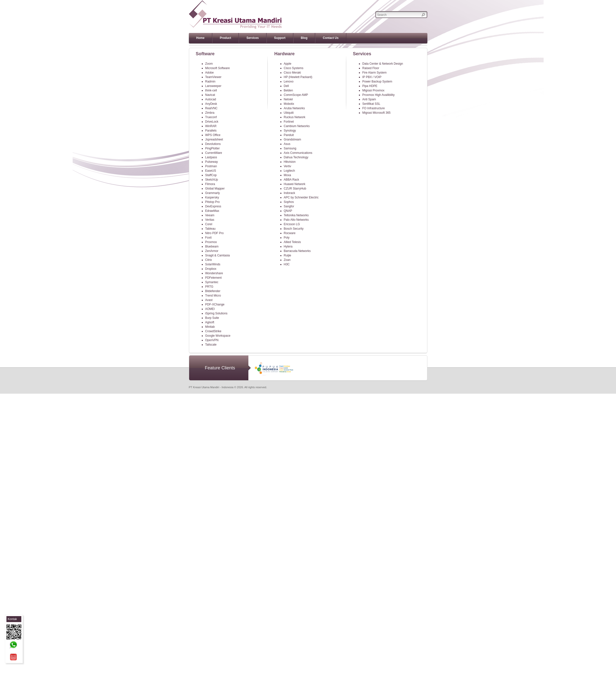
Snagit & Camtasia (218, 255)
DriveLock (212, 122)
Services (252, 38)
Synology (290, 131)
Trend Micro (213, 296)
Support (280, 38)
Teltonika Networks (296, 215)
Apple (288, 64)
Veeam (210, 215)
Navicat (210, 95)
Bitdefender (213, 291)
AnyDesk (211, 104)
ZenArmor (212, 251)
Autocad (211, 99)
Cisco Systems (294, 68)
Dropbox (211, 269)
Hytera (288, 246)
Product (225, 38)
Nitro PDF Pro (215, 233)
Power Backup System (377, 82)
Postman (211, 166)
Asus (287, 144)
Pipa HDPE (370, 86)
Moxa (287, 175)
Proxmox (211, 242)
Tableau (210, 229)
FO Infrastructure (374, 108)
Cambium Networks (297, 126)
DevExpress (213, 206)
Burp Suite (212, 318)
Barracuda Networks (297, 251)
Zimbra (210, 113)
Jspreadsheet (214, 139)
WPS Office (213, 135)
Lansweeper (213, 86)
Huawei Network (295, 184)
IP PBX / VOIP (372, 77)
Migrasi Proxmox (373, 90)
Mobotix (289, 104)
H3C (287, 264)
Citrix (209, 260)
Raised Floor (371, 68)
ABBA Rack (292, 180)
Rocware (290, 233)
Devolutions (213, 144)
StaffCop (211, 175)
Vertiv (288, 166)
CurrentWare (214, 153)
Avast (209, 300)
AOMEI (210, 309)
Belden (288, 90)
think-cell (211, 90)
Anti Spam (369, 99)
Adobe (210, 73)
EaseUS (211, 171)
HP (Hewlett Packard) (298, 77)
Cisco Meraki (292, 73)
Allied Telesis (292, 242)
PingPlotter (213, 148)
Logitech (289, 171)
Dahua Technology (296, 157)
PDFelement (214, 278)
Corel (209, 224)
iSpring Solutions (216, 313)
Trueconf (211, 117)
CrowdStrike (213, 331)
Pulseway (212, 162)
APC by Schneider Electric (301, 197)
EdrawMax (212, 211)
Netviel (288, 99)
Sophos (289, 202)
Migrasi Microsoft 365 (377, 113)
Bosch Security (294, 229)
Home (200, 38)
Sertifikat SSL (371, 104)
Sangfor (289, 206)
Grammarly (213, 193)
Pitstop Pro (213, 202)
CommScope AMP (296, 95)
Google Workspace (218, 336)
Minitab (210, 327)
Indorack (290, 193)
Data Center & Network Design (383, 64)
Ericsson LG (292, 224)
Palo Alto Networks (296, 220)
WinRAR (211, 126)
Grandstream (293, 139)
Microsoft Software (218, 68)
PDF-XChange (215, 304)
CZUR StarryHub (295, 189)
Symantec (212, 282)
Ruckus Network (295, 117)
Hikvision (290, 162)
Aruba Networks (294, 108)
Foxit (208, 238)
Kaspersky (212, 197)
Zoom (209, 64)
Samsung (290, 148)
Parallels (211, 131)
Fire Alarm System (375, 73)
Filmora (210, 184)
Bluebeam (212, 246)
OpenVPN (212, 340)
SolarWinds (213, 264)
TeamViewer (213, 77)
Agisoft (210, 322)
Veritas (210, 220)
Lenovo (289, 82)
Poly (287, 238)
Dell (286, 86)
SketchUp (212, 180)
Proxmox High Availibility (379, 95)
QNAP (288, 211)
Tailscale (211, 345)
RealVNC (211, 108)
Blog (304, 38)
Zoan (287, 260)
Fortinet (289, 122)
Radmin (210, 82)
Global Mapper (215, 189)
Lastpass (211, 157)
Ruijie (288, 255)
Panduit (289, 135)
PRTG (209, 287)
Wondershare (214, 273)
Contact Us (331, 38)
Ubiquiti (289, 113)
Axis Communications (298, 153)
